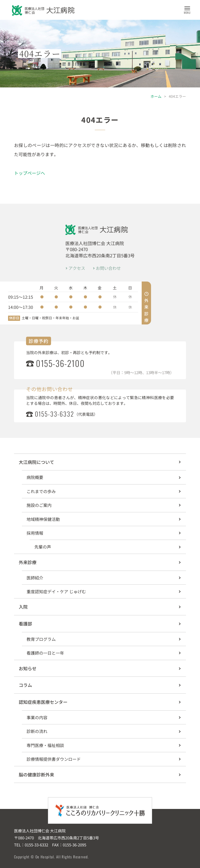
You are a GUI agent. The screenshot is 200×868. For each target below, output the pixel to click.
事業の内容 (37, 717)
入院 (23, 607)
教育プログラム (41, 639)
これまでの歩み (41, 491)
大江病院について (36, 462)
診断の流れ (37, 731)
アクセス (77, 268)
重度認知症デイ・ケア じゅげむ (56, 591)
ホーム (156, 96)
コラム (25, 685)
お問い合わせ (108, 268)
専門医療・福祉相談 (45, 745)
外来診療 (28, 562)
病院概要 (35, 477)
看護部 (25, 624)
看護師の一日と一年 (45, 653)
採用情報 (35, 533)
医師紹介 (35, 578)
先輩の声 (43, 547)
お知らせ (28, 668)
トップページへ (30, 173)
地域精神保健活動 (43, 519)
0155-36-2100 (60, 363)
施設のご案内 (39, 505)
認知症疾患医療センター (43, 702)
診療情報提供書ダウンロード (54, 759)
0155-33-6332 (55, 414)
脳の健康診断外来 (36, 774)
